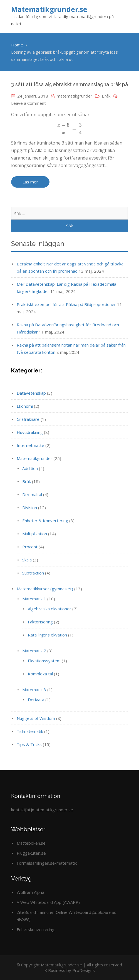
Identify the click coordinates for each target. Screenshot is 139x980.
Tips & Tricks (29, 744)
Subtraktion (33, 573)
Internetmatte (30, 445)
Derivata (36, 700)
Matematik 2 (34, 651)
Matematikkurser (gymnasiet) (45, 589)
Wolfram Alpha (30, 892)
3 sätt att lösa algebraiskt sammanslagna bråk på (69, 84)
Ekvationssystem (44, 661)
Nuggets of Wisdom (36, 718)
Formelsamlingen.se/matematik (47, 863)
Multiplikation (35, 534)
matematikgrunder (75, 96)
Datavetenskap (31, 393)
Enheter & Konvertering (45, 521)
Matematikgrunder (34, 458)
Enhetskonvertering (36, 929)
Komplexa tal (40, 674)
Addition (30, 468)
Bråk (106, 96)
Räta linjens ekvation (47, 635)
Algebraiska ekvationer (49, 609)
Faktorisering (40, 622)
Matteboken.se (31, 843)
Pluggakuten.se (31, 853)
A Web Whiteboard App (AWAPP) (48, 902)
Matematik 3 (34, 690)
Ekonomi (25, 406)
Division (30, 508)
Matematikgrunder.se (49, 9)
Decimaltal (32, 494)
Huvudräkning (30, 432)
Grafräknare (28, 419)
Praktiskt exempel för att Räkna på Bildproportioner (66, 304)
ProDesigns (84, 970)
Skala (27, 560)
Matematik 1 (34, 599)
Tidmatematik (30, 731)
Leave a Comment (28, 103)
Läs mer (30, 182)
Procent (30, 547)
